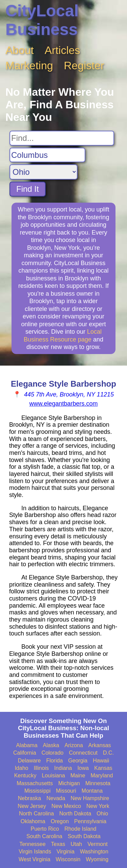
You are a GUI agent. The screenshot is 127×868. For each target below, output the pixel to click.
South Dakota (84, 836)
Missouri (66, 791)
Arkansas (100, 745)
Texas (58, 844)
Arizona (74, 745)
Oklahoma (33, 821)
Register (84, 66)
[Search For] (62, 138)
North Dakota (75, 814)
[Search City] (47, 155)
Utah (76, 844)
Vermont (98, 844)
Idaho (21, 768)
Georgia (78, 761)
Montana (92, 791)
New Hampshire (90, 798)
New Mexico (66, 806)
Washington (94, 852)
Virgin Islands (35, 852)
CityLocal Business (42, 20)
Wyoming (97, 859)
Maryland (102, 775)
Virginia (66, 852)
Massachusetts (35, 783)
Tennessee (32, 844)
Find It (28, 189)
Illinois (41, 768)
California (25, 753)
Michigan (69, 783)
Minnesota (98, 783)
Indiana (63, 768)
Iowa (83, 768)
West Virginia (35, 859)
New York (98, 806)
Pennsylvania (90, 821)
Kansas (103, 768)
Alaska (51, 745)
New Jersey (32, 806)
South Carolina (44, 836)
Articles (62, 50)
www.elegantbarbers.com (63, 404)
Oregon (60, 821)
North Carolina (36, 814)
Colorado (53, 753)
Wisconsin (68, 859)
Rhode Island (80, 829)
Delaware (29, 761)
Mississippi (37, 791)
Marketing (29, 66)
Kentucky (25, 775)
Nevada (56, 798)
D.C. (108, 753)
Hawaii (101, 761)
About (20, 50)
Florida (54, 761)
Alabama (27, 745)
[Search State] (44, 172)
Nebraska (29, 798)
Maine (78, 775)
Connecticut (83, 753)
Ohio (102, 814)
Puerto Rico (45, 829)
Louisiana (53, 775)
